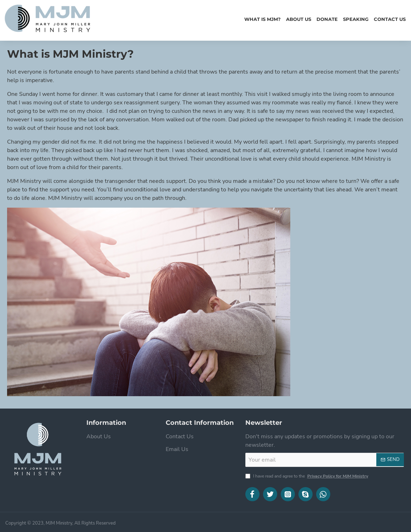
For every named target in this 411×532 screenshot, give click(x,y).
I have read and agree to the (307, 476)
